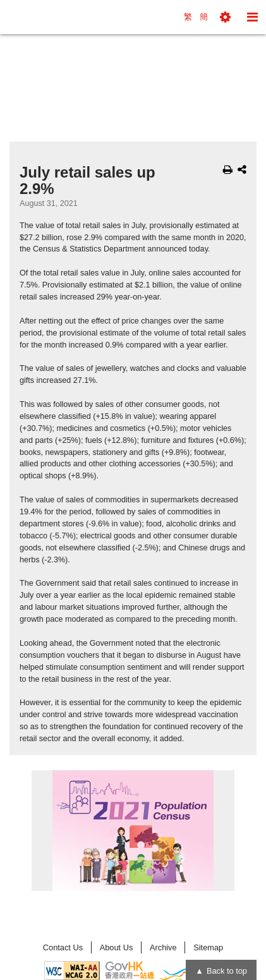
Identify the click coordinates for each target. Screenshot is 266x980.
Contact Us (63, 947)
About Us (117, 947)
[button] (225, 17)
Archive (163, 947)
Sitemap (208, 947)
